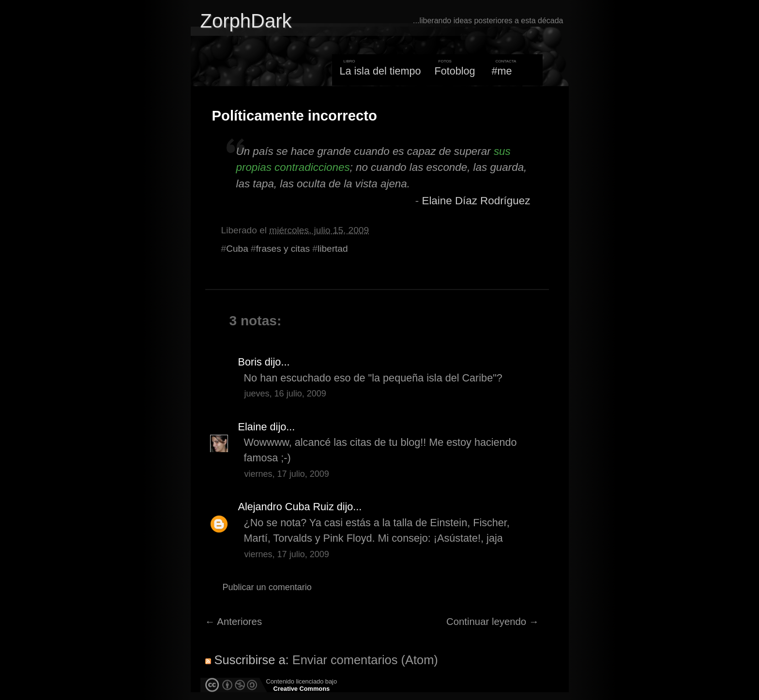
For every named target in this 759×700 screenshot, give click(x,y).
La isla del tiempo (380, 71)
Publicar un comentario (267, 587)
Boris (250, 362)
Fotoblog (455, 71)
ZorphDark (246, 21)
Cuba (237, 249)
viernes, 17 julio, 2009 (287, 474)
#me (502, 71)
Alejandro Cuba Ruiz (286, 507)
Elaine (253, 427)
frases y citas (283, 249)
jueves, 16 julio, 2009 (285, 394)
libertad (333, 249)
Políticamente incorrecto (295, 116)
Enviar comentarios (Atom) (365, 660)
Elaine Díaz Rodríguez (476, 201)
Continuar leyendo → (493, 622)
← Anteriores (234, 622)
